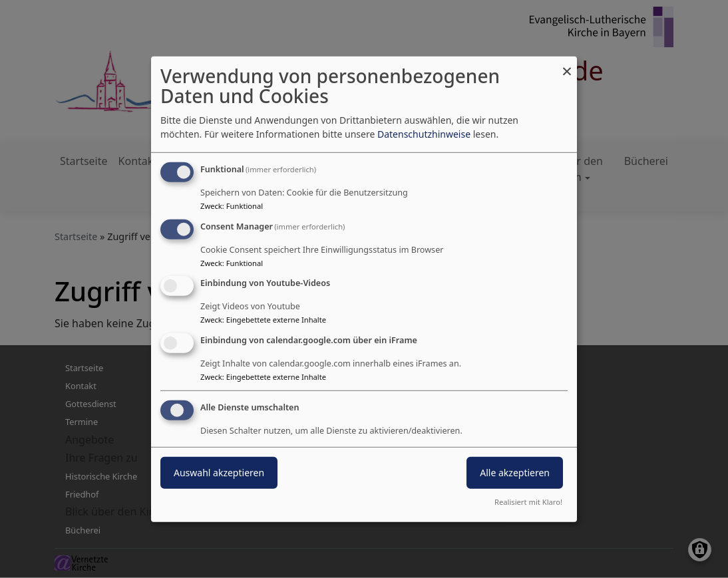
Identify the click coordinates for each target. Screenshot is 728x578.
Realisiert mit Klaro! (528, 502)
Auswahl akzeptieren (219, 473)
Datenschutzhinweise (424, 134)
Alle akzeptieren (515, 473)
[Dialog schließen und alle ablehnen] (567, 64)
